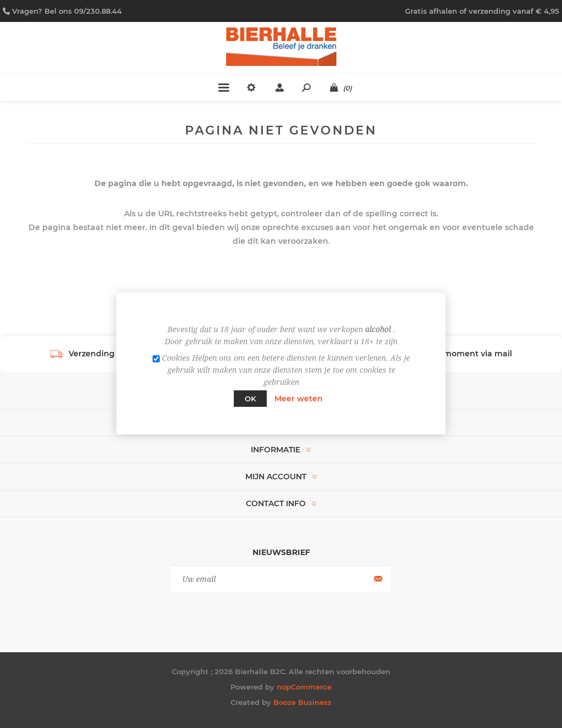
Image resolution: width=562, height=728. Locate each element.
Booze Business (302, 702)
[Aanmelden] (281, 579)
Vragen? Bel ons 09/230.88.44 (67, 11)
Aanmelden (377, 579)
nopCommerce (304, 687)
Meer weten (299, 399)
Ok (250, 399)
